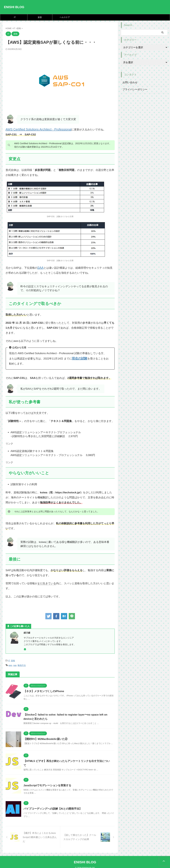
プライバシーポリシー (133, 90)
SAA (40, 267)
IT (15, 17)
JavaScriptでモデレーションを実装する (46, 781)
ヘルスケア (65, 17)
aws (10, 664)
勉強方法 (22, 664)
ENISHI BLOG (14, 7)
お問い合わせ (129, 82)
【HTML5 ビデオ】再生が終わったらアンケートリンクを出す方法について (65, 759)
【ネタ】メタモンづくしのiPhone (43, 689)
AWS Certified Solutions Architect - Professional (34, 129)
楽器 (40, 17)
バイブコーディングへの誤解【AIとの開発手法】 (51, 804)
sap (15, 664)
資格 (13, 660)
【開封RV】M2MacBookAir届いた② (44, 737)
